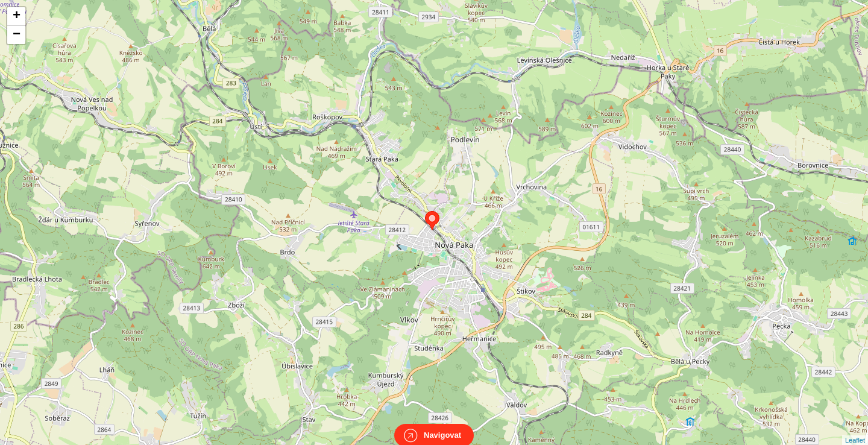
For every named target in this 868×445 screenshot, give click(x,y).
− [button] (17, 35)
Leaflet (855, 429)
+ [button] (17, 16)
